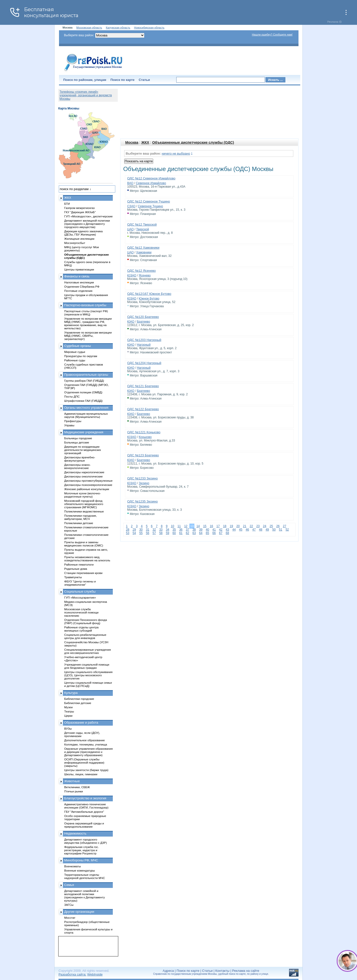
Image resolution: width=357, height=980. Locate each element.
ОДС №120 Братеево (143, 317)
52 (287, 530)
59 (167, 533)
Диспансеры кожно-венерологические (77, 466)
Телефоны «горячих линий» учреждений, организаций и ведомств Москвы (86, 95)
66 (214, 533)
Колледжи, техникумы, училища (86, 744)
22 (251, 526)
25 (271, 526)
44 (234, 530)
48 (261, 530)
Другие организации (79, 912)
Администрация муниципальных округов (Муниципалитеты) (86, 415)
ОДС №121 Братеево (143, 386)
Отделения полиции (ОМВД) (83, 392)
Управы (69, 425)
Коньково (145, 437)
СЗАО (131, 206)
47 (254, 530)
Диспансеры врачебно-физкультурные (80, 459)
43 (227, 530)
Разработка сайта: (72, 974)
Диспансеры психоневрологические (88, 485)
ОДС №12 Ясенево (141, 271)
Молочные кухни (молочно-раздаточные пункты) (82, 495)
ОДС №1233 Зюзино (142, 478)
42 (221, 530)
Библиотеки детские (78, 703)
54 (134, 533)
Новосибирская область (149, 28)
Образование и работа (81, 723)
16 (211, 526)
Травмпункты (73, 577)
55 (141, 533)
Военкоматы (73, 866)
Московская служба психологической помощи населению (81, 612)
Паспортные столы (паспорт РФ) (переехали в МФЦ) (86, 313)
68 (227, 533)
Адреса (168, 971)
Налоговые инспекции (79, 282)
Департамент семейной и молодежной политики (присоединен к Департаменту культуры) (85, 896)
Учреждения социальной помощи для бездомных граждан (87, 666)
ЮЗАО (132, 275)
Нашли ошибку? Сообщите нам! (272, 34)
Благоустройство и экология (85, 798)
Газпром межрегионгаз (79, 208)
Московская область (89, 28)
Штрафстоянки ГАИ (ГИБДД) (83, 401)
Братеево (143, 322)
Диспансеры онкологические (83, 476)
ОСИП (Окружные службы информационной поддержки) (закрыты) (84, 762)
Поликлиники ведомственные (84, 511)
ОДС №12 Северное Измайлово (151, 178)
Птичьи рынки (74, 791)
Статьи (144, 80)
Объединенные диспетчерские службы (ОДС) (193, 142)
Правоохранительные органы (86, 375)
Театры (69, 711)
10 (172, 526)
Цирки (68, 716)
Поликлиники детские (79, 523)
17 (218, 526)
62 (187, 533)
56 (147, 533)
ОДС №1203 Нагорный (144, 340)
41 (214, 530)
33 (161, 530)
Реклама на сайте (246, 971)
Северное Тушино (150, 206)
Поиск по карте (122, 80)
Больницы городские (78, 438)
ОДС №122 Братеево (143, 409)
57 (154, 533)
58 (161, 533)
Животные (72, 781)
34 (167, 530)
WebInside (95, 974)
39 (201, 530)
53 (128, 533)
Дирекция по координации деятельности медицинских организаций (83, 450)
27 (284, 526)
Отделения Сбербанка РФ (82, 287)
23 (258, 526)
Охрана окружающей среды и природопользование (84, 825)
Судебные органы (78, 346)
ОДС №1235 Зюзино (142, 501)
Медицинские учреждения (84, 432)
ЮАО (131, 322)
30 (141, 530)
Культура (71, 693)
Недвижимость (75, 833)
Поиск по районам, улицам (85, 80)
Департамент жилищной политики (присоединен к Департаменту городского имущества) (87, 224)
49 (267, 530)
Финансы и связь (77, 276)
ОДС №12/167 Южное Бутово (149, 294)
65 (207, 533)
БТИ (67, 204)
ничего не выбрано (176, 153)
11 (179, 526)
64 (201, 533)
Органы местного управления (86, 408)
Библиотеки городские (79, 699)
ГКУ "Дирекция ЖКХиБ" (80, 212)
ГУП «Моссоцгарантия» (80, 597)
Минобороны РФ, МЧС (81, 860)
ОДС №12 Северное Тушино (149, 201)
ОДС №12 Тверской (142, 224)
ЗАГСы (69, 905)
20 (238, 526)
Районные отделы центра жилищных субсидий (81, 629)
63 (194, 533)
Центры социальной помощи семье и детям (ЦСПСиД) (88, 684)
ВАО (130, 183)
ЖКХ (145, 142)
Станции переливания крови (83, 573)
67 (221, 533)
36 (181, 530)
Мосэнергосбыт (75, 243)
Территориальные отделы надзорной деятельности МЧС (85, 876)
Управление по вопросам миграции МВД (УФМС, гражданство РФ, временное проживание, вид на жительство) (88, 323)
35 (174, 530)
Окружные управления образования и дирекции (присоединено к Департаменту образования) (89, 752)
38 (194, 530)
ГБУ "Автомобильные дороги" (84, 812)
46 (247, 530)
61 (181, 533)
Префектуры (73, 421)
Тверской (143, 229)
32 (154, 530)
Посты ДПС (72, 396)
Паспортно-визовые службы (85, 305)
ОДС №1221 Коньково (144, 432)
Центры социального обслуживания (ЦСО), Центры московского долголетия (88, 675)
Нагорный (144, 345)
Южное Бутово (149, 299)
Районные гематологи (79, 564)
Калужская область (118, 28)
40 (207, 530)
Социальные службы (80, 591)
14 (198, 526)
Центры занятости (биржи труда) (86, 770)
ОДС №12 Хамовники (143, 248)
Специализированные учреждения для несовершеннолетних (88, 651)
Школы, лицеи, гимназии (81, 774)
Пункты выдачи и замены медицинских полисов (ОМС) (84, 544)
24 (265, 526)
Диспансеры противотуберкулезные (88, 481)
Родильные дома (76, 569)
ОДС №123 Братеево (143, 455)
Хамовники (144, 252)
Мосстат (70, 918)
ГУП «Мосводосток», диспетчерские (89, 216)
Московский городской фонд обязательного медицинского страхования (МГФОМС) (84, 504)
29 (134, 530)
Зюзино (144, 483)
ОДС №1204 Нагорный (144, 363)
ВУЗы (68, 728)
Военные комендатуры (80, 870)
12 (186, 526)
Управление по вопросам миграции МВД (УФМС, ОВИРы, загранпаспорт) (88, 336)
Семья (69, 885)
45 (241, 530)
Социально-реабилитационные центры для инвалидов (85, 636)
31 (147, 530)
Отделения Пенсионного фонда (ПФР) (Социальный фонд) (86, 621)
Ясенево (145, 275)
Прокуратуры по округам (81, 356)
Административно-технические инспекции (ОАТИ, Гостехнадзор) (86, 806)
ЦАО (130, 229)
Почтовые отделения (78, 291)
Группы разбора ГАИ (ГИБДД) (84, 381)
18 (225, 526)
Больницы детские (77, 442)
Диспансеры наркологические (84, 472)
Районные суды (75, 360)
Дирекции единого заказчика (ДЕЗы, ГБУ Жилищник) (83, 233)
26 (278, 526)
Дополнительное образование (85, 740)
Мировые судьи (75, 352)
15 (205, 526)
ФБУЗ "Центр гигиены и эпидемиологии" (80, 583)
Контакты (223, 971)
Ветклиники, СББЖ (77, 787)
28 (128, 530)
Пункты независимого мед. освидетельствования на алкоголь (87, 559)
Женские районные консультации (87, 489)
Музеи (68, 707)
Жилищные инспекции (79, 239)
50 (274, 530)
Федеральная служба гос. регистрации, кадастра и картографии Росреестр (81, 850)
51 (281, 530)
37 (187, 530)
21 (245, 526)
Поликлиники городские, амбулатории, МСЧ (81, 517)
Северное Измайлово (151, 183)
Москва (132, 142)
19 (231, 526)
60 (174, 533)
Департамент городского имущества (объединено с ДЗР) (86, 841)
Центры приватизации (79, 269)
